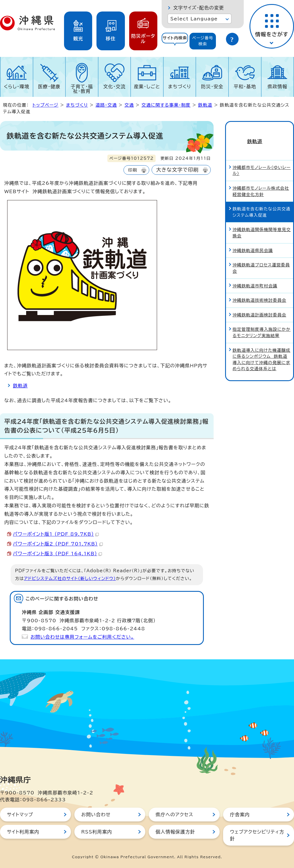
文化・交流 (115, 87)
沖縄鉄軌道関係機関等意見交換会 (262, 223)
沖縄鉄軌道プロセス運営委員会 (261, 258)
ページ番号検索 (203, 41)
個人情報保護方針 (175, 832)
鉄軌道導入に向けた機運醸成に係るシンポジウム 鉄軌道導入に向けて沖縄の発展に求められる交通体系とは (261, 350)
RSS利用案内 (97, 832)
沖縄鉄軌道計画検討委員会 (259, 305)
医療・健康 (49, 87)
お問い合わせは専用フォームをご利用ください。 (82, 637)
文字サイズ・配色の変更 (199, 8)
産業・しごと (147, 87)
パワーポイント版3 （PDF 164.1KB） (57, 554)
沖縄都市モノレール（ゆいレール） (262, 161)
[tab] (175, 41)
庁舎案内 (240, 815)
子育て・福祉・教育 (82, 89)
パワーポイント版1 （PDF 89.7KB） (56, 534)
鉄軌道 (205, 105)
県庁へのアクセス (174, 815)
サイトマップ (20, 815)
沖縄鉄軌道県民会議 (253, 241)
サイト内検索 (175, 38)
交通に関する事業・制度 (166, 105)
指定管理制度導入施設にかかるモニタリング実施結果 (262, 323)
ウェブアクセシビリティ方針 (257, 835)
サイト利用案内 (23, 832)
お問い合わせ (96, 815)
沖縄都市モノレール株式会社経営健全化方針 (261, 182)
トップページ (45, 105)
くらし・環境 (17, 87)
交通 (129, 105)
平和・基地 (245, 87)
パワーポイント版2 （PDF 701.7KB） (58, 544)
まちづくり (180, 87)
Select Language (194, 19)
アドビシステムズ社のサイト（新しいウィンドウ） (70, 578)
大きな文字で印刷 (177, 170)
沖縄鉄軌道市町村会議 (255, 276)
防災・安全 (212, 87)
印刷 (133, 170)
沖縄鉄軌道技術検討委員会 (259, 290)
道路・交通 (106, 105)
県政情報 (277, 87)
